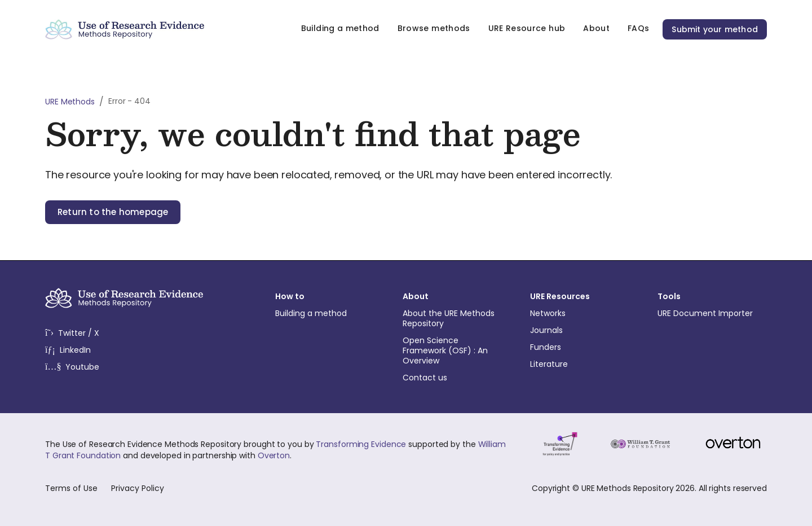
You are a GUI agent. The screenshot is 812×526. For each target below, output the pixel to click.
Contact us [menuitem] (453, 378)
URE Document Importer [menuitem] (708, 313)
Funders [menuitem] (580, 347)
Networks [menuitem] (580, 313)
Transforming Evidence (361, 444)
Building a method (340, 28)
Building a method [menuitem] (325, 313)
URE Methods (70, 102)
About (596, 28)
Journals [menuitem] (580, 330)
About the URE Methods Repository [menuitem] (453, 318)
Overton (274, 455)
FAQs (638, 28)
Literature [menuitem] (580, 364)
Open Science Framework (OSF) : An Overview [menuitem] (453, 350)
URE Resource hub (527, 28)
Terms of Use (71, 488)
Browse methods (434, 28)
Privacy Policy (138, 488)
